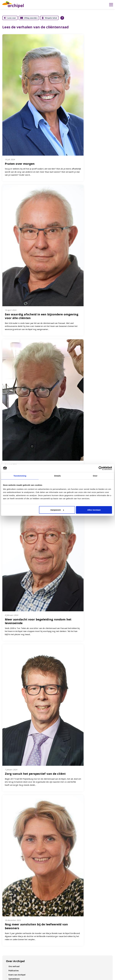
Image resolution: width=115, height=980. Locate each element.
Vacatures (83, 871)
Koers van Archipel (17, 765)
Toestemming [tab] (20, 476)
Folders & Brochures (55, 871)
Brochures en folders (70, 893)
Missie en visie (9, 896)
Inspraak (13, 790)
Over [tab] (95, 476)
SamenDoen (14, 769)
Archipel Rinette (68, 911)
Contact (28, 871)
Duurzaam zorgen (17, 773)
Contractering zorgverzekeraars (23, 847)
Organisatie (14, 778)
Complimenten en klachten (21, 838)
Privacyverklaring (68, 904)
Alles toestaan (94, 510)
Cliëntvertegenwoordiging (21, 802)
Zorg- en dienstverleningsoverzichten (26, 842)
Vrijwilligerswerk (11, 943)
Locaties (64, 900)
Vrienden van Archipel (19, 834)
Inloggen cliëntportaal (13, 908)
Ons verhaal (14, 757)
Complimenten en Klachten (21, 814)
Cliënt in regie (15, 782)
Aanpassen (57, 510)
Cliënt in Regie (9, 893)
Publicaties (14, 761)
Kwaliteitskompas (11, 900)
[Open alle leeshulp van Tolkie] (62, 18)
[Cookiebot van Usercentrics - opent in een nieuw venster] (101, 468)
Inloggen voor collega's (14, 911)
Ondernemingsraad (18, 806)
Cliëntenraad (15, 798)
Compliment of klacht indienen (75, 896)
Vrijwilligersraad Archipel (20, 810)
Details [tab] (57, 476)
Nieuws (6, 947)
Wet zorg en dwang (18, 818)
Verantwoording (16, 830)
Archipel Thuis (67, 908)
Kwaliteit (13, 786)
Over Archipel (15, 752)
